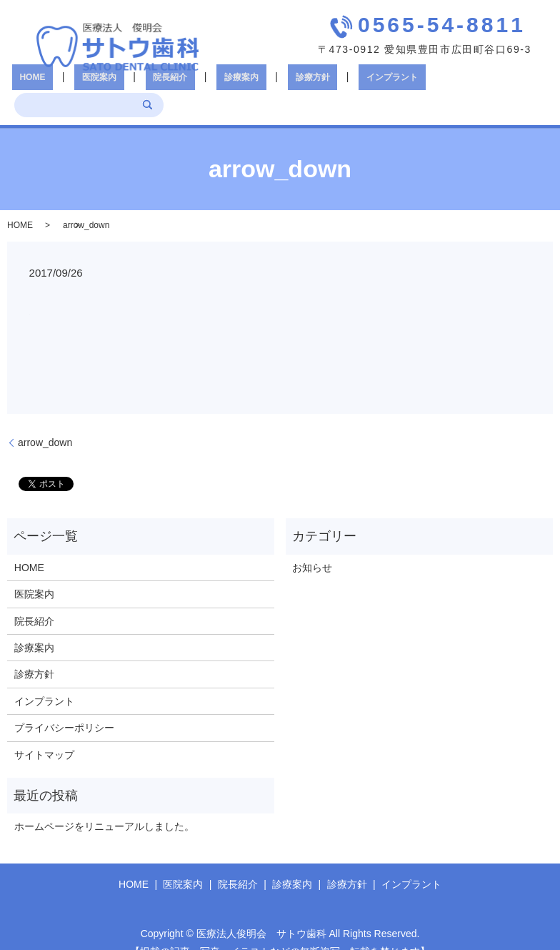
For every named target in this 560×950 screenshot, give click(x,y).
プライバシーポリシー (64, 707)
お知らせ (312, 546)
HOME (41, 86)
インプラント (325, 86)
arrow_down (45, 421)
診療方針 (261, 86)
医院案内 (93, 86)
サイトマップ (44, 733)
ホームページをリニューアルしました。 (104, 806)
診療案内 (205, 86)
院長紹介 (149, 86)
